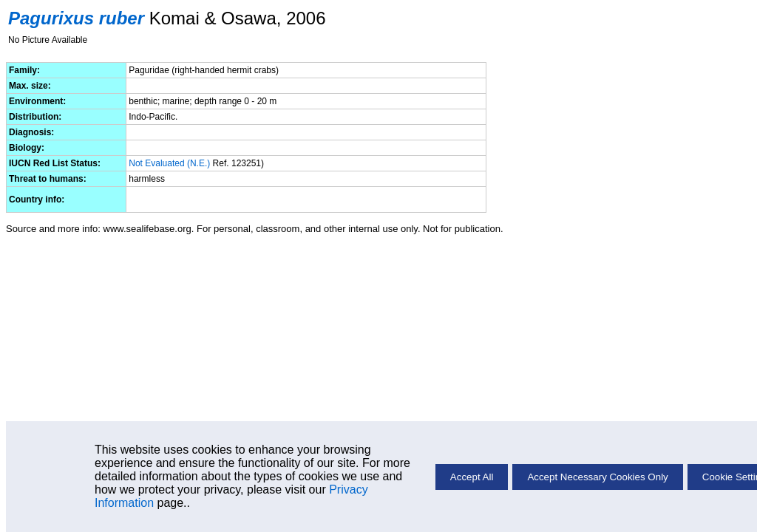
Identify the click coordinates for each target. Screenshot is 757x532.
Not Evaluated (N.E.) (169, 163)
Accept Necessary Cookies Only (597, 477)
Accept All (472, 477)
